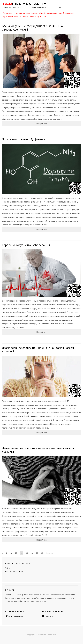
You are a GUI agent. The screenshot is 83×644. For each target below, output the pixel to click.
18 (16, 553)
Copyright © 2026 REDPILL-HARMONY (41, 634)
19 (22, 553)
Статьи (59, 8)
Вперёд (50, 553)
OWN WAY (49, 616)
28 (37, 553)
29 (42, 553)
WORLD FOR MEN (16, 617)
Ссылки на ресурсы (38, 8)
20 (27, 553)
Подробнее (41, 123)
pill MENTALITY (25, 4)
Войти (8, 568)
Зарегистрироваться (14, 572)
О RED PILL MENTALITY (13, 8)
